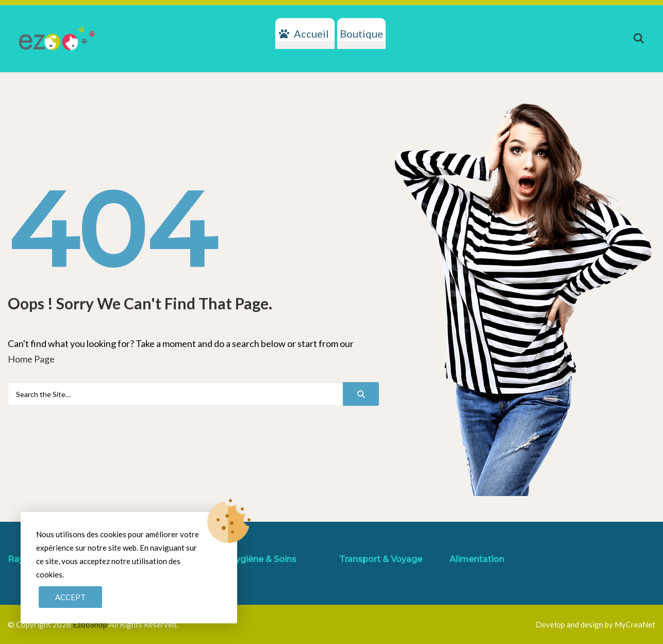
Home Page (31, 359)
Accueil (311, 34)
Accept (70, 597)
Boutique (361, 34)
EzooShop (91, 624)
